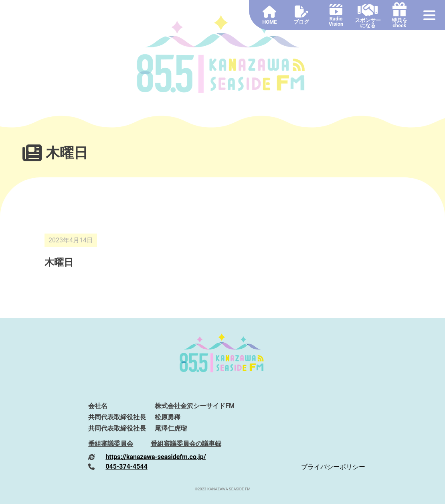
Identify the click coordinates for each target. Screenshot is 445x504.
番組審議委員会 (111, 444)
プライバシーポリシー (333, 467)
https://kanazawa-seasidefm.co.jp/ (156, 457)
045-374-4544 (126, 466)
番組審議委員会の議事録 (186, 444)
